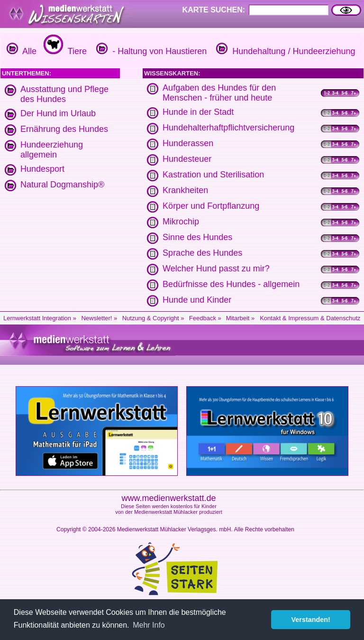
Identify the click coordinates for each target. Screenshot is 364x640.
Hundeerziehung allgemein (52, 150)
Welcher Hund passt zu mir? (216, 269)
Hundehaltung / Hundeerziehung (284, 51)
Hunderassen (188, 143)
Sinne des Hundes (197, 237)
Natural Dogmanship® (62, 185)
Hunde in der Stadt (198, 112)
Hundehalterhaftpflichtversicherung (228, 128)
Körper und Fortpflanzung (211, 206)
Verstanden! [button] (311, 620)
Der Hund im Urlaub (58, 113)
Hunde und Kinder (197, 300)
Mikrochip (181, 222)
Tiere (64, 51)
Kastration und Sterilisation (213, 175)
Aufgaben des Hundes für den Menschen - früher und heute (219, 93)
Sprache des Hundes (202, 253)
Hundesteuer (187, 159)
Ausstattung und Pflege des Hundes (64, 94)
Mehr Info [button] (149, 625)
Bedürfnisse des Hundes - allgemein (231, 284)
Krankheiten (185, 190)
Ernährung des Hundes (64, 129)
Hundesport (42, 169)
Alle (22, 51)
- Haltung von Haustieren (150, 51)
